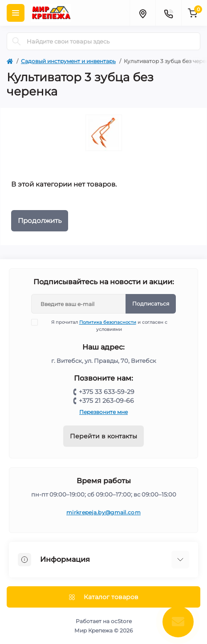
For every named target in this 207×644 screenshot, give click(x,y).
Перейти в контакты (103, 436)
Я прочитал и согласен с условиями (105, 326)
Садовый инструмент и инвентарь (68, 61)
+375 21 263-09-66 (106, 401)
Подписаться (151, 304)
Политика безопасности (108, 322)
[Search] (16, 41)
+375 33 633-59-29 (107, 392)
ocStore (121, 621)
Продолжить (40, 221)
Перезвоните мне (103, 412)
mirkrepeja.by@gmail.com (103, 512)
